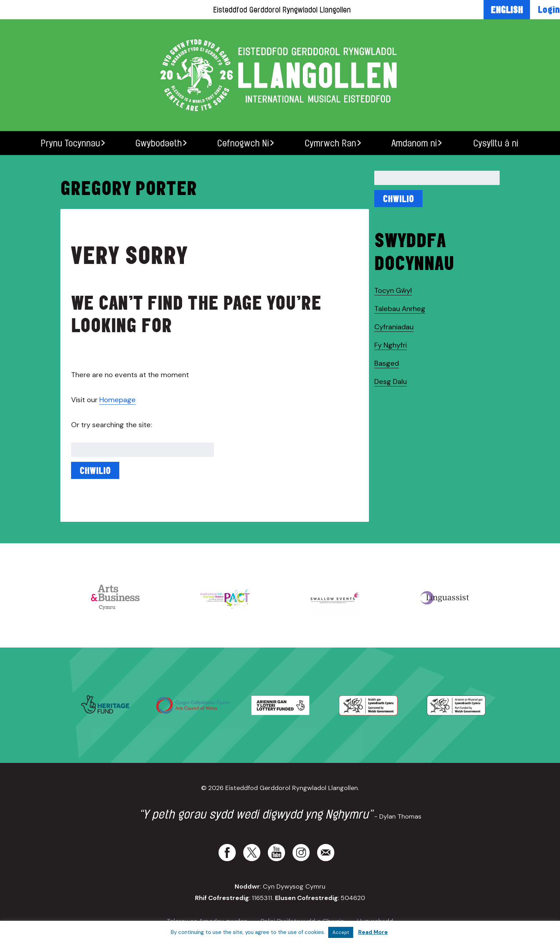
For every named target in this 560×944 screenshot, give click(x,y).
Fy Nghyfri (391, 345)
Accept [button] (341, 932)
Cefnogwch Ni (243, 143)
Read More (373, 932)
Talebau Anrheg (400, 309)
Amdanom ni (414, 143)
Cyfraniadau (394, 327)
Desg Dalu (391, 381)
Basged (387, 363)
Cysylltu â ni (496, 143)
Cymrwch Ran (330, 143)
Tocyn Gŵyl (393, 290)
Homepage (117, 400)
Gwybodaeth (159, 143)
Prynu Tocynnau (70, 143)
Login (549, 9)
